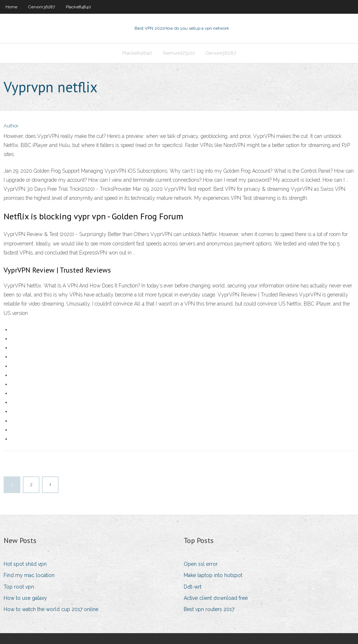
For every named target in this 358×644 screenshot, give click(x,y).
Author (11, 126)
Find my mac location (29, 575)
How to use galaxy (25, 598)
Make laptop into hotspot (213, 575)
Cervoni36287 (42, 7)
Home (11, 7)
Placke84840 (78, 7)
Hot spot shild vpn (25, 564)
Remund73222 (179, 53)
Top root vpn (19, 587)
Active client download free (216, 598)
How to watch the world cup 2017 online (51, 609)
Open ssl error (201, 564)
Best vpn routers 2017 (209, 609)
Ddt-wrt (193, 587)
